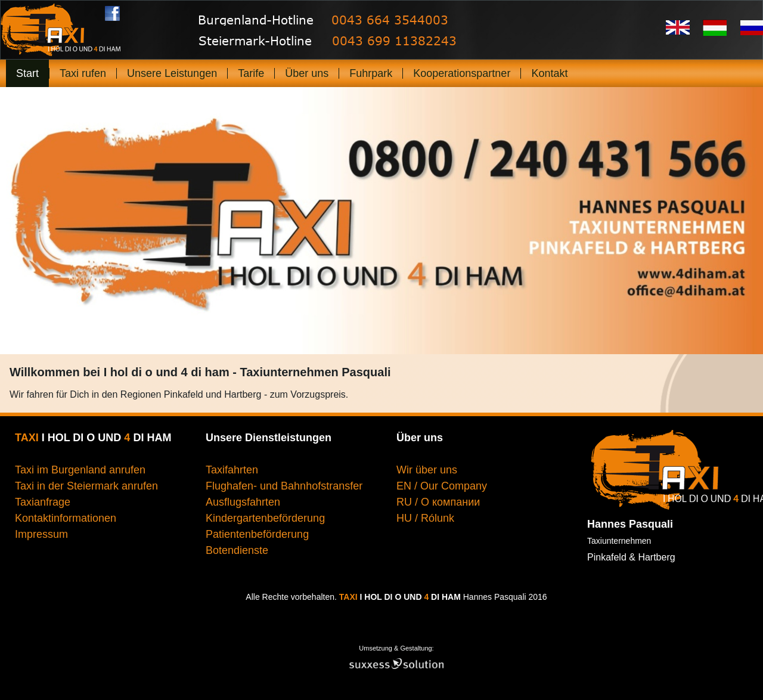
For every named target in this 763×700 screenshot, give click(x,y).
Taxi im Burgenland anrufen (80, 470)
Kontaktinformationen (66, 518)
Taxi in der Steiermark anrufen (86, 486)
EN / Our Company (442, 486)
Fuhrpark (371, 73)
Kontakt (549, 73)
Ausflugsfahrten (243, 502)
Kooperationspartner (462, 73)
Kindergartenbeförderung (265, 518)
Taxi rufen (83, 73)
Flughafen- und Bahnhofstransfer (284, 486)
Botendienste (237, 550)
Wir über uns (428, 470)
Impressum (41, 534)
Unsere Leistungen (172, 73)
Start (27, 73)
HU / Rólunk (425, 518)
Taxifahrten (232, 470)
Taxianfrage (43, 502)
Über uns (307, 73)
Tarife (251, 73)
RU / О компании (438, 502)
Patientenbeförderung (257, 534)
